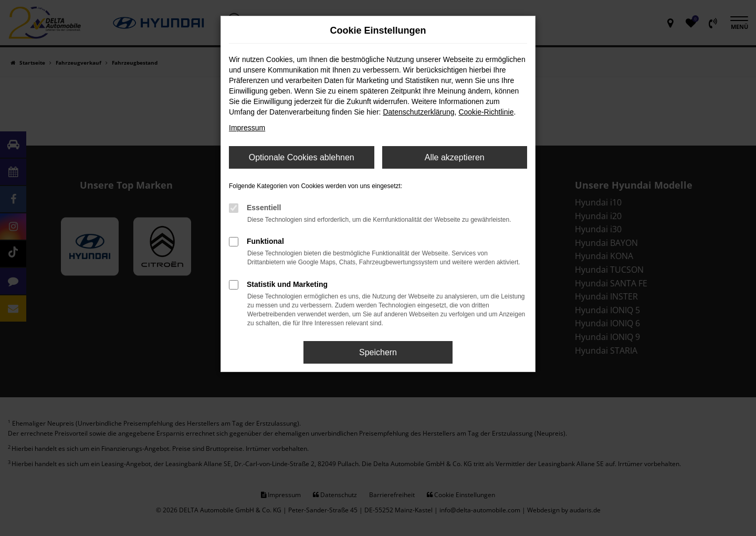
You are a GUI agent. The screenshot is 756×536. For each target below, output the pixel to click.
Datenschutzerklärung (418, 112)
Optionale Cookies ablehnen (302, 157)
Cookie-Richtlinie (486, 112)
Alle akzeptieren (455, 157)
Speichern (378, 352)
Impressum (247, 128)
